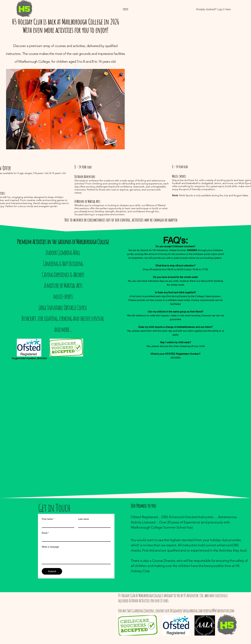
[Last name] (93, 525)
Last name (83, 519)
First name (48, 519)
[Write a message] (76, 557)
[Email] (75, 538)
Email (45, 533)
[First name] (57, 525)
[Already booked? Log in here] (213, 9)
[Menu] (125, 9)
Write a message (50, 547)
